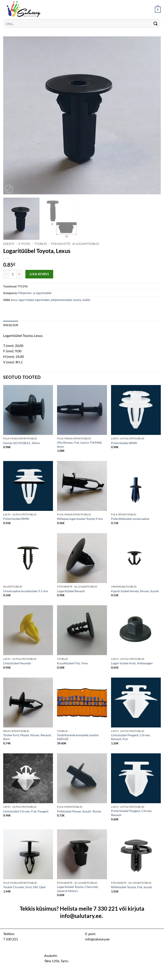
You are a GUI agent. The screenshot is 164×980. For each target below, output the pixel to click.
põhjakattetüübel (61, 300)
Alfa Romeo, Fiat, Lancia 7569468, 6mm (80, 445)
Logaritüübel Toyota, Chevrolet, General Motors (78, 889)
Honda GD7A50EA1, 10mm (22, 443)
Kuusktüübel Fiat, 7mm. (73, 663)
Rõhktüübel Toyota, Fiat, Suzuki (132, 887)
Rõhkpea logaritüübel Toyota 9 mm (80, 519)
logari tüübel (26, 300)
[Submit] (156, 23)
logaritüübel (42, 300)
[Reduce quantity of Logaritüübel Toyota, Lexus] (6, 274)
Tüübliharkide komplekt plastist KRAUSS (78, 737)
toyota (77, 300)
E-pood (24, 244)
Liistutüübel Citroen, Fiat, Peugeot (26, 811)
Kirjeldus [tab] (11, 325)
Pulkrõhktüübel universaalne (130, 519)
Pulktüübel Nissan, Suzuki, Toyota (79, 811)
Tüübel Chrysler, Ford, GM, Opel (24, 887)
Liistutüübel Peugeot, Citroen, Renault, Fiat (131, 737)
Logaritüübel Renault (71, 591)
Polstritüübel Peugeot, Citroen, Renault (132, 813)
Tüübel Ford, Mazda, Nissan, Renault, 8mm (27, 737)
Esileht (9, 244)
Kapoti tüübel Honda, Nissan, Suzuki (135, 591)
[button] (158, 10)
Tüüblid (41, 244)
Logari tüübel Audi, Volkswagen (132, 663)
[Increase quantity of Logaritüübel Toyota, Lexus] (19, 274)
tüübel (86, 300)
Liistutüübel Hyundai (17, 663)
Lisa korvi (39, 274)
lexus (14, 300)
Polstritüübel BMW (124, 443)
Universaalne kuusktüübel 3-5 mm (26, 591)
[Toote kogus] (13, 274)
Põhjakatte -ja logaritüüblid (75, 244)
